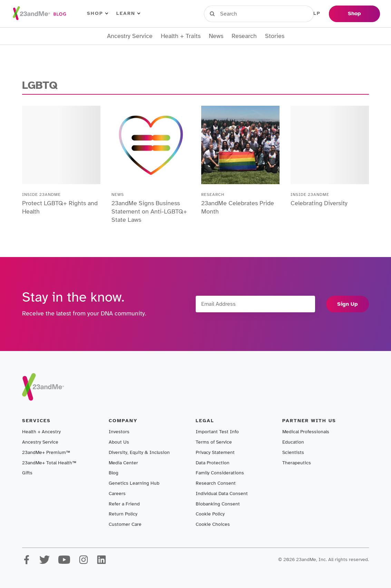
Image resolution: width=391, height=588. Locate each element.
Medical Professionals (306, 432)
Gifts (27, 473)
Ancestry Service (130, 36)
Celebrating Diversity (319, 203)
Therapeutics (297, 463)
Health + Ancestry (41, 432)
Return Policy (123, 514)
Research (244, 36)
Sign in (236, 13)
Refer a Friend (124, 504)
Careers (117, 494)
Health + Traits (181, 36)
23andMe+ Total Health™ (49, 463)
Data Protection (213, 463)
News (216, 36)
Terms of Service (214, 442)
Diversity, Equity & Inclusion (139, 452)
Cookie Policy (210, 514)
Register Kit (277, 13)
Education (293, 442)
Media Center (123, 463)
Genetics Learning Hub (134, 483)
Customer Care (125, 524)
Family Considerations (220, 473)
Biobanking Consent (218, 504)
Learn (128, 13)
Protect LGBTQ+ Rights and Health (60, 207)
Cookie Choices (213, 524)
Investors (119, 432)
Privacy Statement (215, 452)
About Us (119, 442)
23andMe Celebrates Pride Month (238, 207)
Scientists (293, 452)
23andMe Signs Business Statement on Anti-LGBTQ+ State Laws (149, 211)
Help (313, 13)
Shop (97, 13)
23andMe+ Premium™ (46, 452)
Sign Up (348, 304)
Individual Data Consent (222, 494)
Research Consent (216, 483)
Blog (114, 473)
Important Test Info (217, 432)
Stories (275, 36)
